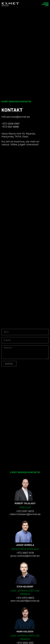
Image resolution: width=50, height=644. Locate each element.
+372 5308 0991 (10, 124)
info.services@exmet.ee (16, 117)
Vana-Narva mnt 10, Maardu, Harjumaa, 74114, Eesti (19, 135)
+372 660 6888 (10, 127)
